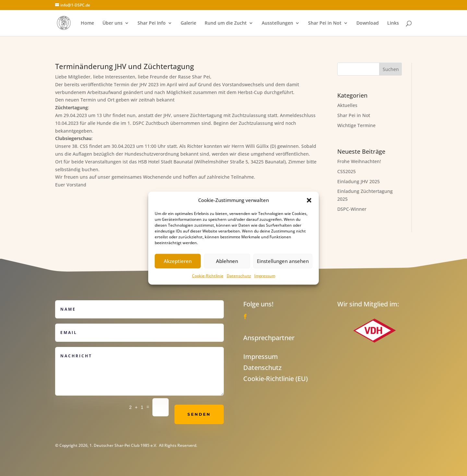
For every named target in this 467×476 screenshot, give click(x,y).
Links (393, 23)
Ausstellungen (277, 23)
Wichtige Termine (356, 125)
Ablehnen (227, 261)
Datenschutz (239, 276)
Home (87, 23)
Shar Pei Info (152, 23)
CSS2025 (347, 171)
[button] (309, 200)
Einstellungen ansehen (283, 261)
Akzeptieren (178, 261)
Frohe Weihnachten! (359, 161)
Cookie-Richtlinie (208, 276)
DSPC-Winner (352, 209)
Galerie (188, 23)
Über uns (113, 23)
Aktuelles (347, 105)
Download (368, 23)
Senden (199, 414)
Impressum (265, 276)
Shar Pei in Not (325, 23)
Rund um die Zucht (226, 23)
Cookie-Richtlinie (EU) (275, 379)
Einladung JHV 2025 (359, 181)
